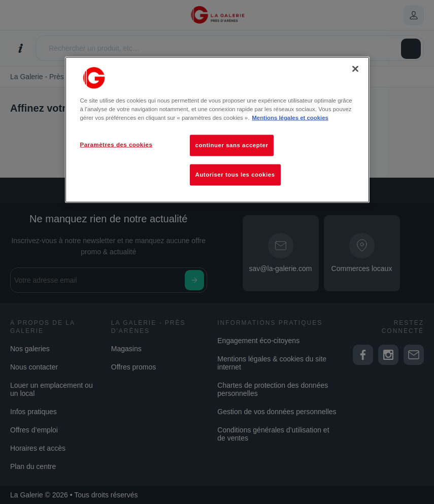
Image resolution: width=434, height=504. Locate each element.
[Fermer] (355, 69)
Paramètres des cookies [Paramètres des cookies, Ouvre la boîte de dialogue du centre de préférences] (116, 145)
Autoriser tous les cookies (235, 175)
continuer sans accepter (232, 145)
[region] (217, 129)
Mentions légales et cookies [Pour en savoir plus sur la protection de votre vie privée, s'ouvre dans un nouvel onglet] (290, 118)
